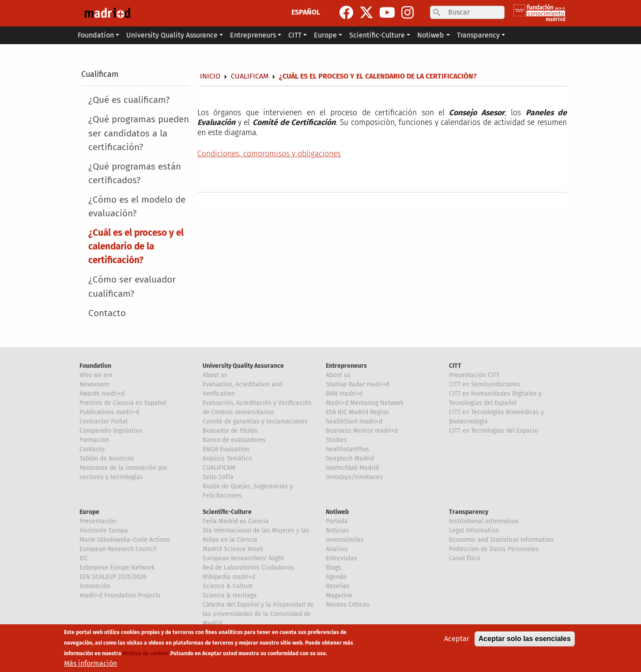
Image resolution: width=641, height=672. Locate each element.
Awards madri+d (102, 394)
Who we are (96, 375)
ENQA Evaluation (226, 449)
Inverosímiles (345, 540)
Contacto (107, 313)
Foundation (95, 366)
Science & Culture (228, 586)
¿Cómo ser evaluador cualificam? (132, 287)
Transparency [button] (478, 35)
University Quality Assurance (243, 366)
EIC (84, 558)
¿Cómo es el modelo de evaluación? (137, 207)
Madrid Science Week (233, 549)
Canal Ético (465, 558)
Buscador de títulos (230, 431)
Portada (337, 521)
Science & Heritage (230, 595)
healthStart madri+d (354, 421)
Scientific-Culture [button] (377, 35)
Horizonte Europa (104, 530)
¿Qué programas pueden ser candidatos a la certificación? (139, 133)
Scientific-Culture (227, 512)
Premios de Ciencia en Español (123, 403)
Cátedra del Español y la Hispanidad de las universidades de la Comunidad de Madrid (258, 614)
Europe (89, 512)
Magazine (339, 595)
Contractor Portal (104, 421)
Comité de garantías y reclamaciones (255, 421)
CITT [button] (295, 35)
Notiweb (337, 512)
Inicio (210, 76)
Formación (94, 440)
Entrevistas (341, 558)
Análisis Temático (227, 459)
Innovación (95, 586)
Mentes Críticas (348, 605)
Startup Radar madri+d (358, 384)
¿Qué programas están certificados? (135, 174)
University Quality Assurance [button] (172, 35)
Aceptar (457, 639)
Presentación (98, 521)
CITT (455, 366)
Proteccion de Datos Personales (494, 549)
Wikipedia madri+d (229, 577)
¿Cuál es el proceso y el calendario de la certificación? (136, 247)
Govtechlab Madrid (352, 468)
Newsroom (94, 384)
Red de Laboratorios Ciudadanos (249, 568)
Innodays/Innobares (354, 477)
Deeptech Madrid (350, 459)
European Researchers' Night (243, 558)
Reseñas (338, 586)
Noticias (337, 530)
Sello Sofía (218, 477)
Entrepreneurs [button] (253, 35)
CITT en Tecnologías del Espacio (494, 431)
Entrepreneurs (346, 366)
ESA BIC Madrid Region (357, 412)
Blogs (334, 568)
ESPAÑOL (306, 12)
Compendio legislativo (111, 431)
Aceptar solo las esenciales (525, 639)
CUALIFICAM (219, 468)
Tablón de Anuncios (107, 459)
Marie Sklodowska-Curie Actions (125, 540)
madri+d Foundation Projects (120, 595)
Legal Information (474, 530)
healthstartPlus (347, 449)
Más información (90, 664)
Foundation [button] (96, 35)
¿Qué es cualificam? (129, 100)
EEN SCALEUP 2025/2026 (113, 577)
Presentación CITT (474, 375)
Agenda (336, 577)
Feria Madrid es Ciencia (236, 521)
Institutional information (484, 521)
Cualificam (100, 74)
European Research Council (118, 549)
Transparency (469, 512)
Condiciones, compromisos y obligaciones (269, 154)
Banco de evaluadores (234, 440)
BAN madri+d (344, 394)
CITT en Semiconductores (485, 384)
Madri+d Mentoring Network (365, 403)
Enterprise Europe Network (117, 568)
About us (215, 375)
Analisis (337, 549)
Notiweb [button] (431, 35)
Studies (336, 440)
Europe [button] (325, 35)
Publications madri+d (109, 412)
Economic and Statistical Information (501, 540)
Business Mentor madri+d (362, 431)
